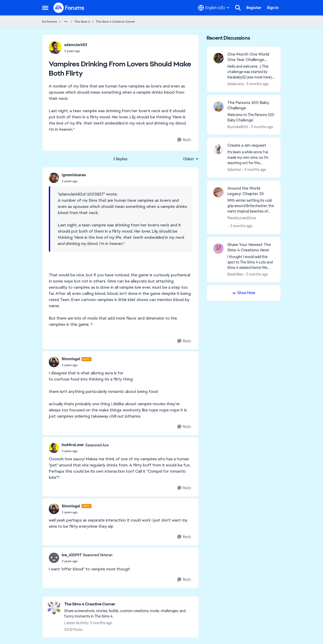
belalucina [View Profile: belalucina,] (236, 84)
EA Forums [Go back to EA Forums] (50, 22)
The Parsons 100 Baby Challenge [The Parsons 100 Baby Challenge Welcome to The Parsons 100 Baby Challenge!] (248, 105)
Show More (244, 293)
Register (254, 8)
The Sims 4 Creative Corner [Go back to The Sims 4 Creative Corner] (115, 22)
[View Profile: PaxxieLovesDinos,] (218, 192)
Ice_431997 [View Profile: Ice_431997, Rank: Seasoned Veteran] (72, 555)
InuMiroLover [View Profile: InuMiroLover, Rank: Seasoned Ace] (73, 445)
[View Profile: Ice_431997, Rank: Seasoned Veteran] (54, 558)
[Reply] (184, 140)
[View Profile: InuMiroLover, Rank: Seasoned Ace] (54, 448)
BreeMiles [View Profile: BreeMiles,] (235, 274)
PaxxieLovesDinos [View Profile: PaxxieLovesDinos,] (242, 218)
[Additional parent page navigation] (66, 22)
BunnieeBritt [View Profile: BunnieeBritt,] (238, 127)
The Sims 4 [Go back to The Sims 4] (82, 22)
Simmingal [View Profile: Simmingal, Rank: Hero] (71, 359)
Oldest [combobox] (191, 159)
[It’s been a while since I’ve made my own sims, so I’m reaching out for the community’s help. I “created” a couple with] (251, 158)
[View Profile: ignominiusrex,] (54, 178)
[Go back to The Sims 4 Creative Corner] (129, 604)
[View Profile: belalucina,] (218, 58)
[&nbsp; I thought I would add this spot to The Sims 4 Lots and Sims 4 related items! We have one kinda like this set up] (251, 262)
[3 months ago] (257, 84)
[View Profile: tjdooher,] (218, 149)
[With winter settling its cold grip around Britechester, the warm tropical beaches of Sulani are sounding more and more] (251, 206)
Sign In (273, 8)
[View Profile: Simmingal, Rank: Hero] (54, 362)
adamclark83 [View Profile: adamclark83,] (76, 45)
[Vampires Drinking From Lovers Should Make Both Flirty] (74, 181)
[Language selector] (214, 8)
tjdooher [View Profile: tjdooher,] (234, 170)
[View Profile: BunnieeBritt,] (218, 107)
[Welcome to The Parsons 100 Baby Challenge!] (251, 117)
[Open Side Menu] (45, 8)
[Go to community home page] (69, 8)
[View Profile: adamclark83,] (55, 48)
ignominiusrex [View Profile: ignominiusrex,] (74, 175)
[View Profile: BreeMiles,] (218, 249)
